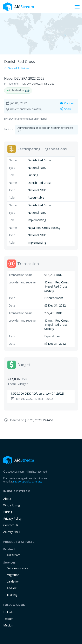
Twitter (8, 619)
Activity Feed (12, 532)
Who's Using (12, 505)
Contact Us (11, 525)
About (7, 499)
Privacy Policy (12, 518)
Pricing (8, 512)
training (12, 595)
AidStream (13, 555)
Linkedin (9, 612)
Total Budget (18, 384)
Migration (13, 575)
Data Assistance (17, 568)
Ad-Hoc (12, 588)
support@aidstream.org (27, 482)
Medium (9, 625)
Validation (13, 581)
